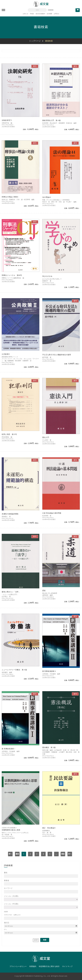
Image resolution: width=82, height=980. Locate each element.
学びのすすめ (47, 276)
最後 (63, 854)
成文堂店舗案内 (40, 14)
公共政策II (6, 354)
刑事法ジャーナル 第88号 (12, 275)
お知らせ (26, 14)
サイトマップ (67, 966)
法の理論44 (47, 197)
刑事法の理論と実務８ (10, 197)
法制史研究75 (7, 120)
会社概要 (49, 14)
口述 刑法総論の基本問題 (52, 513)
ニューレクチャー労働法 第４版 (14, 670)
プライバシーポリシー (18, 966)
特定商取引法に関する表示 (49, 966)
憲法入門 (46, 437)
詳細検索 (51, 10)
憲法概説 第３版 (49, 747)
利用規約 (33, 966)
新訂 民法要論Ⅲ (49, 828)
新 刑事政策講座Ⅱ (49, 671)
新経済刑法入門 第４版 (52, 120)
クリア (36, 940)
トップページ (35, 41)
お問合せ (56, 14)
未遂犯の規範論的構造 (10, 514)
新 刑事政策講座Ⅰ (9, 749)
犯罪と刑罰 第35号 (9, 434)
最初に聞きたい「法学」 (11, 592)
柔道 (44, 591)
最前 (17, 854)
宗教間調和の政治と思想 (11, 830)
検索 (45, 940)
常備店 (32, 14)
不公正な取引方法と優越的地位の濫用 (57, 355)
